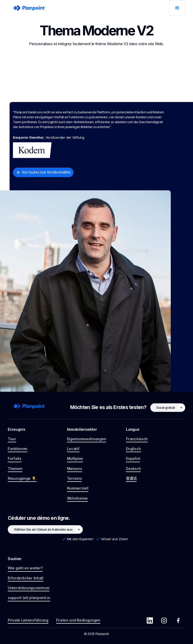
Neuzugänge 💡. (22, 478)
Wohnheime (77, 498)
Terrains (75, 478)
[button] (177, 8)
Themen (15, 469)
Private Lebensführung (28, 620)
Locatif (73, 449)
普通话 (131, 478)
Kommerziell (78, 488)
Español (133, 458)
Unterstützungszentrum (29, 588)
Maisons (75, 469)
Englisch (133, 449)
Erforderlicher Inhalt (26, 578)
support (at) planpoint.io (29, 598)
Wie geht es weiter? (25, 568)
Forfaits (15, 458)
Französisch (137, 439)
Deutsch (133, 469)
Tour (12, 439)
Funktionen (18, 449)
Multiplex (75, 458)
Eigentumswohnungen (87, 439)
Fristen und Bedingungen (78, 620)
